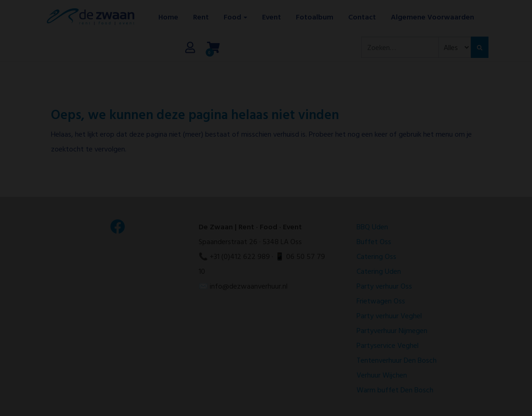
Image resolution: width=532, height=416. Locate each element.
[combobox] (400, 47)
